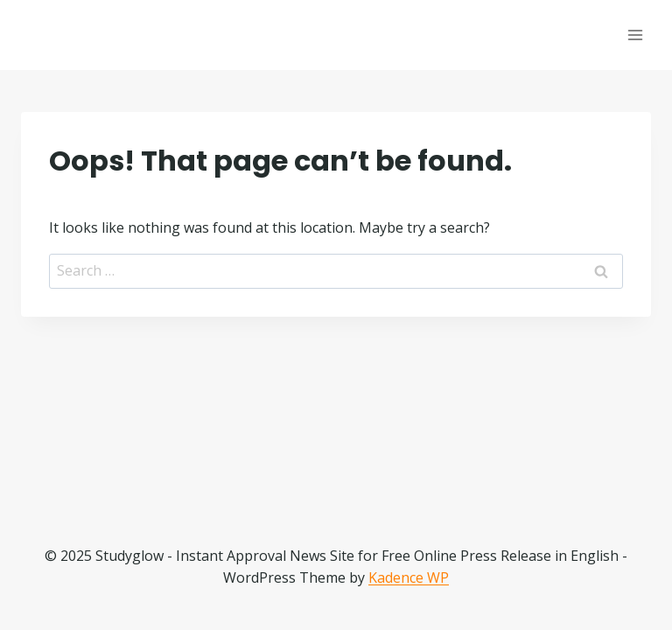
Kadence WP (409, 577)
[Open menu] (635, 35)
